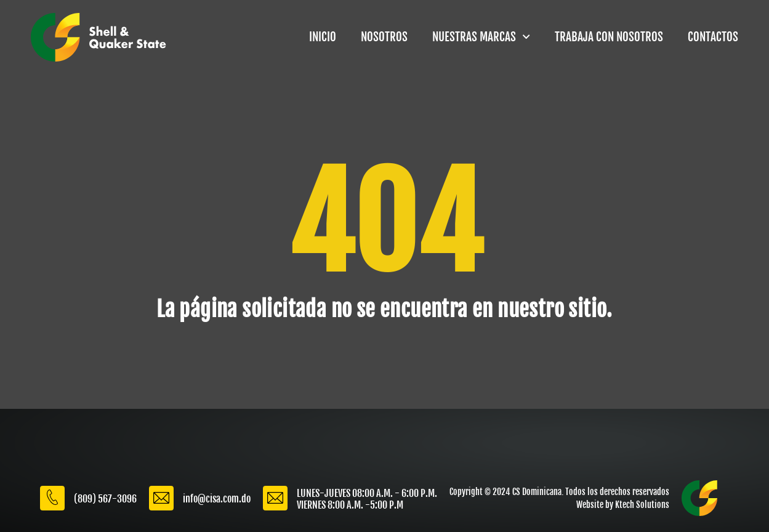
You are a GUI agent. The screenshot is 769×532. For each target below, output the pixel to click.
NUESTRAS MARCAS (481, 37)
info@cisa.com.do (217, 499)
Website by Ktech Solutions (623, 505)
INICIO (323, 37)
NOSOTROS (384, 37)
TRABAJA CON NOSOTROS (609, 37)
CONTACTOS (713, 37)
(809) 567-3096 (105, 499)
